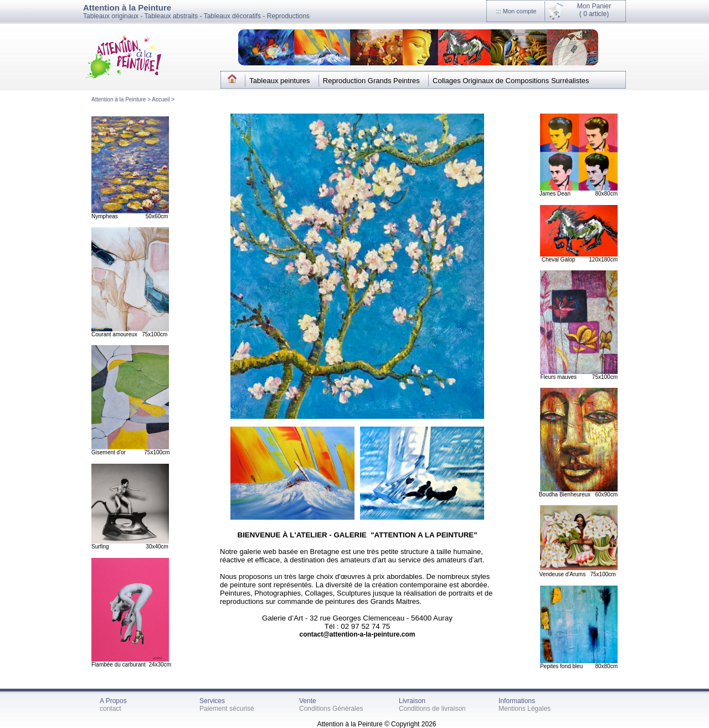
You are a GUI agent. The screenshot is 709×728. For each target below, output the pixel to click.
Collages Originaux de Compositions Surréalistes (511, 81)
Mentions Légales (525, 709)
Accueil (161, 99)
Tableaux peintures (279, 81)
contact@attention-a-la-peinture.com (357, 634)
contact (111, 709)
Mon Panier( (594, 10)
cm (614, 494)
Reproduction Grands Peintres (371, 81)
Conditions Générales (331, 709)
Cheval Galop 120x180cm (580, 260)
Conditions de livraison (432, 709)
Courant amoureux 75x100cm (129, 334)
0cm (611, 574)
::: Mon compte (517, 11)
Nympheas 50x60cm (130, 216)
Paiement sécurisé (227, 709)
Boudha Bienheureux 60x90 (575, 494)
